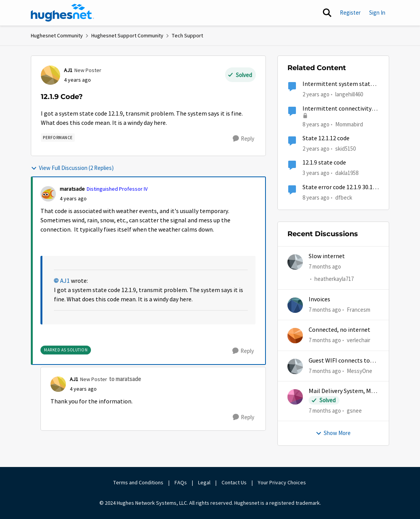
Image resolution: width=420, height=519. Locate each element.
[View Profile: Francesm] (295, 305)
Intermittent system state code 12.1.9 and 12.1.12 (338, 84)
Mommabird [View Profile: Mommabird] (349, 124)
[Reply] (244, 139)
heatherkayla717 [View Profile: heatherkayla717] (334, 279)
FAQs (181, 482)
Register (350, 13)
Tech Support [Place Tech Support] (187, 35)
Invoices (319, 299)
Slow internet (327, 256)
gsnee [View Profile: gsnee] (354, 411)
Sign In (377, 13)
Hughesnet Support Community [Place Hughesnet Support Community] (127, 35)
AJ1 (65, 281)
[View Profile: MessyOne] (295, 366)
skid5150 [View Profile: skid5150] (345, 149)
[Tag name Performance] (58, 138)
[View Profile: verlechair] (295, 336)
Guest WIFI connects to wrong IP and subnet (339, 361)
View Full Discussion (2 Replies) (72, 168)
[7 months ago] (325, 267)
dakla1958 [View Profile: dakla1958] (347, 173)
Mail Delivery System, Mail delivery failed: (343, 391)
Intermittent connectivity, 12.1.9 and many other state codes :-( (339, 109)
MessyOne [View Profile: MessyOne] (360, 370)
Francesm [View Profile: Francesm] (359, 310)
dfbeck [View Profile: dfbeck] (344, 197)
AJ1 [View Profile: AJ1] (68, 70)
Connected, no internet (339, 330)
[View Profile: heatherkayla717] (295, 262)
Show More (333, 433)
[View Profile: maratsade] (48, 194)
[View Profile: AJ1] (50, 75)
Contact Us (234, 482)
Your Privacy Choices (282, 482)
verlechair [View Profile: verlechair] (359, 340)
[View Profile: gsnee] (295, 397)
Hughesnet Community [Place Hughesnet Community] (57, 35)
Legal (204, 482)
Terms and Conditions (138, 482)
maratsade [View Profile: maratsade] (72, 189)
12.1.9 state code (324, 163)
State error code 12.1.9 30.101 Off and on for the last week (341, 187)
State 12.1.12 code (326, 138)
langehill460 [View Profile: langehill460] (349, 94)
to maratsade (125, 379)
